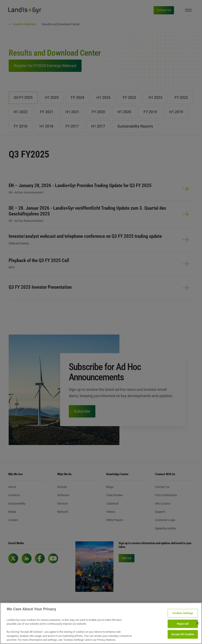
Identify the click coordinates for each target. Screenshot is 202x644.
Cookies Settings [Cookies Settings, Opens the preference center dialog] (183, 613)
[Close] (197, 623)
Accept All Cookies (183, 634)
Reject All (183, 624)
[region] (101, 623)
